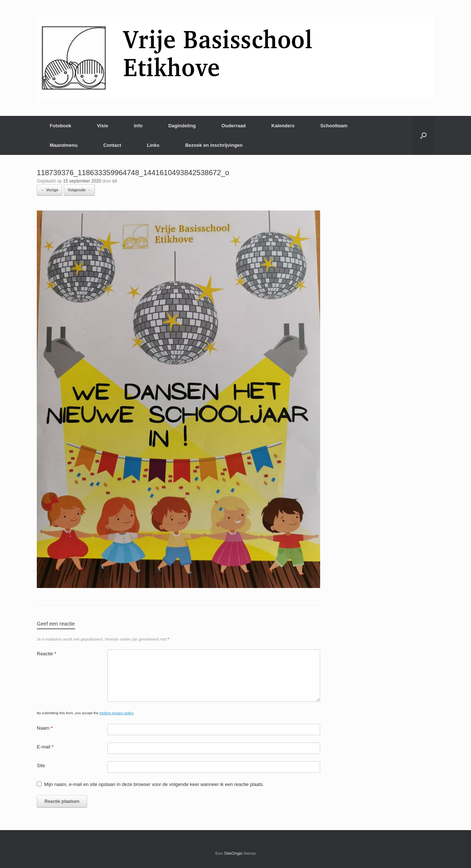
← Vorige (49, 190)
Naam (45, 728)
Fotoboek (61, 126)
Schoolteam (334, 126)
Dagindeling (182, 126)
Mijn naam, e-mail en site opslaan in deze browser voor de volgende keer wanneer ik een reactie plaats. (154, 784)
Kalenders (283, 126)
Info (138, 126)
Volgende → (79, 190)
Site (41, 766)
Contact (112, 145)
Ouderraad (234, 126)
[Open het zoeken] (423, 135)
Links (153, 145)
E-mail (45, 747)
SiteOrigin (233, 853)
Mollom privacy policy (116, 713)
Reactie (47, 654)
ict (115, 181)
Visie (103, 126)
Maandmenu (64, 145)
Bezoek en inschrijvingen (214, 145)
